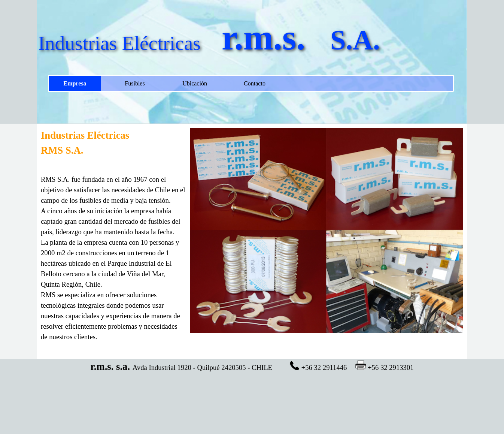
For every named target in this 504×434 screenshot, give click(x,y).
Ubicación (195, 83)
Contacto (255, 83)
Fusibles (135, 83)
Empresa (75, 83)
